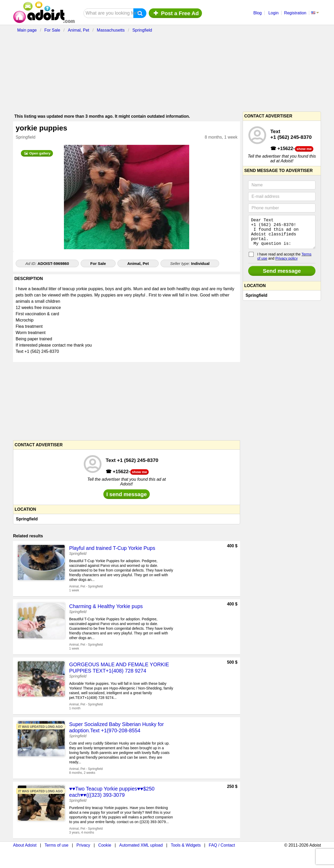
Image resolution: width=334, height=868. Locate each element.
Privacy (83, 845)
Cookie (105, 845)
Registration (295, 13)
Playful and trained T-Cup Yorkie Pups (112, 548)
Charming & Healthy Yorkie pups (106, 606)
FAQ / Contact (222, 845)
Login (273, 13)
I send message (127, 494)
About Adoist (25, 845)
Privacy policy (287, 265)
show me (140, 472)
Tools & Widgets (186, 845)
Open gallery (37, 153)
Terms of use (57, 845)
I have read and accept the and (284, 263)
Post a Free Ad (175, 13)
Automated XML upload (141, 845)
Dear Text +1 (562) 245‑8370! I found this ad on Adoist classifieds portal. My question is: (282, 235)
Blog (258, 13)
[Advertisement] (140, 71)
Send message (282, 277)
